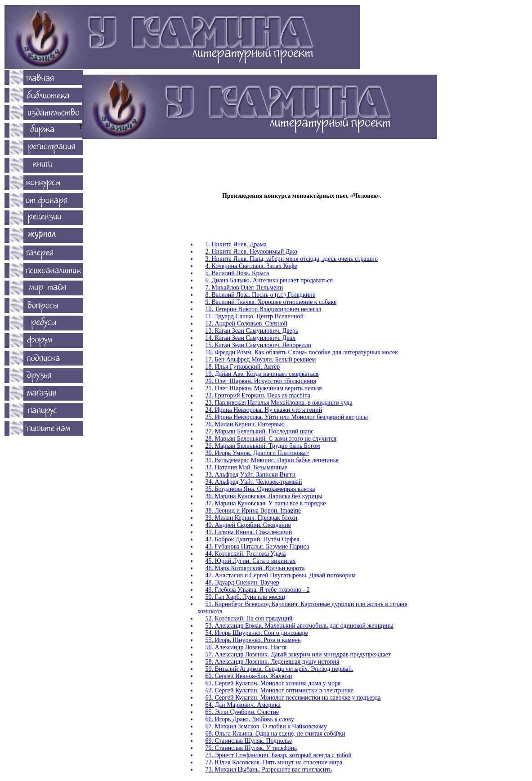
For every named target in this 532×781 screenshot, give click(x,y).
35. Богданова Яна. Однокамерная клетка (260, 489)
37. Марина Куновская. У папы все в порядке (266, 503)
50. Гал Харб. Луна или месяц (245, 597)
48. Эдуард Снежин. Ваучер (242, 582)
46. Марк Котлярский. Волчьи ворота (255, 568)
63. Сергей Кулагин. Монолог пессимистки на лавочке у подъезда (293, 698)
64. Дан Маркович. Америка (243, 705)
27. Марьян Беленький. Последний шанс (260, 431)
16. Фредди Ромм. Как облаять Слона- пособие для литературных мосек (302, 352)
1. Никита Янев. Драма (236, 244)
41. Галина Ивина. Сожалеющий (249, 532)
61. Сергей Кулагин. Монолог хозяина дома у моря (273, 683)
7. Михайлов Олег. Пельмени (244, 288)
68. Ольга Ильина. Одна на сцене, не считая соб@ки (275, 734)
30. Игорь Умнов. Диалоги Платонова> (257, 453)
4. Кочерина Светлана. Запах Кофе (251, 266)
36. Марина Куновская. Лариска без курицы (264, 496)
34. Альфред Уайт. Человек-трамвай (254, 482)
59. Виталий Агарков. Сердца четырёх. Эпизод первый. (279, 669)
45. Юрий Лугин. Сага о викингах (251, 561)
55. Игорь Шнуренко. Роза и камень (253, 640)
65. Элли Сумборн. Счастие (242, 712)
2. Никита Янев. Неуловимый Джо (251, 252)
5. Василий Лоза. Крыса (237, 273)
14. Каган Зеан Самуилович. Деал (250, 338)
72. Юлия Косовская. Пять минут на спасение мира (274, 762)
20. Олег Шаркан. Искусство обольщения (261, 381)
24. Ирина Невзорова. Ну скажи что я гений (264, 410)
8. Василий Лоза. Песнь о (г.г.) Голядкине (261, 295)
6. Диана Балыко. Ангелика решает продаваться (269, 280)
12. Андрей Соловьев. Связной (247, 324)
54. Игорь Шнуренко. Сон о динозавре (257, 633)
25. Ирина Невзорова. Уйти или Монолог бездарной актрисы (287, 417)
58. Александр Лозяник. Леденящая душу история (273, 662)
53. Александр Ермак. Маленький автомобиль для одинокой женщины (300, 626)
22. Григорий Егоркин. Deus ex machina (258, 395)
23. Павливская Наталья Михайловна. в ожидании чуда (279, 403)
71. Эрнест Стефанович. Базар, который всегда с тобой (279, 755)
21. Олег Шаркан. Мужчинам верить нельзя (264, 388)
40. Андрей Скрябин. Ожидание (248, 525)
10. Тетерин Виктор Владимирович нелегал (264, 309)
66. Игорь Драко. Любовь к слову (250, 719)
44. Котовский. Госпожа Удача (246, 554)
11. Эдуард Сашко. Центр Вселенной (255, 316)
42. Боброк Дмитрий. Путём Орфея (253, 539)
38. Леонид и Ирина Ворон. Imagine (253, 511)
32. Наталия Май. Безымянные (246, 467)
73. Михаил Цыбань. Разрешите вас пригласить (269, 770)
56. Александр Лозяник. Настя (246, 647)
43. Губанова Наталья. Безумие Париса (257, 547)
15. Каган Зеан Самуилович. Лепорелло (258, 345)
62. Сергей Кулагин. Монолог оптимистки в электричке (279, 690)
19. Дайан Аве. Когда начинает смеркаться (262, 374)
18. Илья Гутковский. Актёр (243, 367)
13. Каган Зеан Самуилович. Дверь (252, 331)
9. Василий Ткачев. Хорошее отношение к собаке (271, 302)
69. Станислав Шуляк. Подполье (249, 741)
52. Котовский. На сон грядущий (249, 618)
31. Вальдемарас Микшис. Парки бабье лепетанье (272, 460)
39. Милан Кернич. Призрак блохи (252, 518)
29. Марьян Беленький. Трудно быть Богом (263, 446)
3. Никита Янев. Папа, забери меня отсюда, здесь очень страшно (292, 259)
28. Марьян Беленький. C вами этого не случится (271, 439)
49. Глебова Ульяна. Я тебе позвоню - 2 (258, 590)
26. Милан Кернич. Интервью (245, 424)
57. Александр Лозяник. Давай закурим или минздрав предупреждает (298, 654)
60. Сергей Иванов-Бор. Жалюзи (249, 676)
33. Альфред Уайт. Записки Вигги (251, 475)
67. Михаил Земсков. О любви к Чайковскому (266, 726)
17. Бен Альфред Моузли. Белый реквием (261, 359)
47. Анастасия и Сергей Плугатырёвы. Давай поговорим (281, 575)
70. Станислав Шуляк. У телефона (251, 748)
